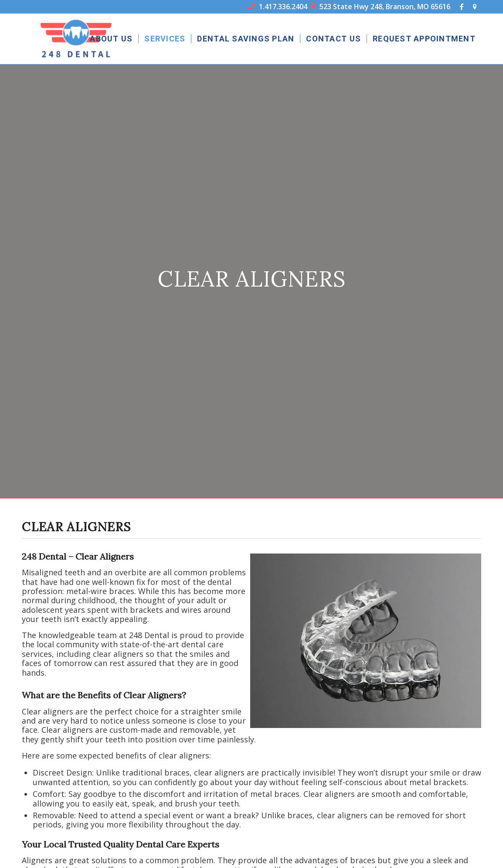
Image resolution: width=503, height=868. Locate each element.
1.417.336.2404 (278, 7)
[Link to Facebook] (461, 7)
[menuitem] (111, 39)
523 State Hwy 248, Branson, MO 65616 (381, 7)
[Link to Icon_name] (475, 7)
